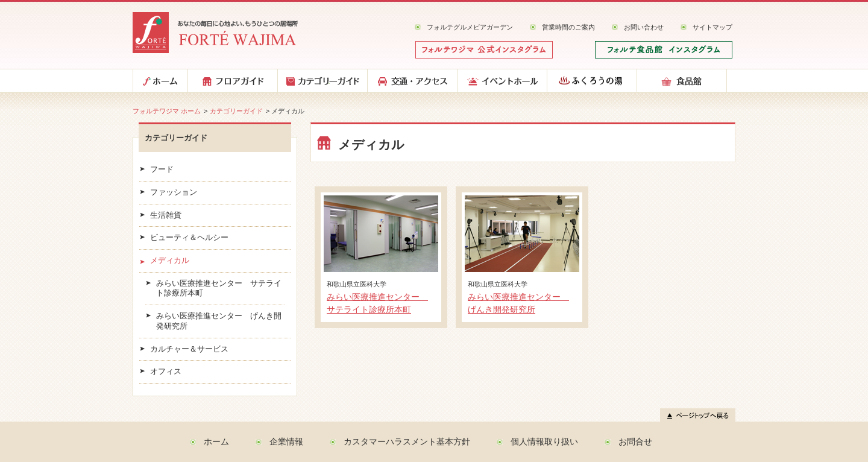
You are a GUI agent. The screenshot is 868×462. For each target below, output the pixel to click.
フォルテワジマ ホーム (167, 111)
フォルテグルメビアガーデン (470, 27)
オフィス (166, 372)
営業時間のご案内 (568, 27)
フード (162, 169)
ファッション (174, 192)
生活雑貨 (166, 215)
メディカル (170, 261)
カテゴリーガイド (236, 111)
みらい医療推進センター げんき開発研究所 (219, 321)
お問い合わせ (644, 27)
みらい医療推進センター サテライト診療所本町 (219, 289)
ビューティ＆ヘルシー (189, 238)
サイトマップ (712, 27)
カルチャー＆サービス (189, 349)
